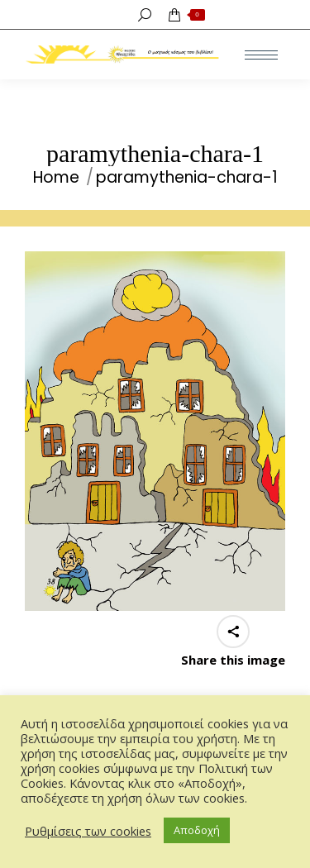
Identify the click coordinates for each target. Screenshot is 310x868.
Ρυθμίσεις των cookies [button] (88, 831)
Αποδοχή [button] (197, 830)
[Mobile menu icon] (261, 55)
